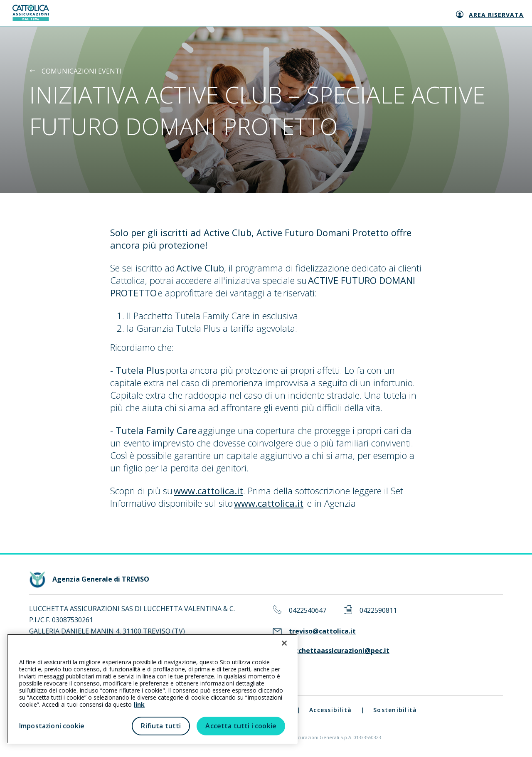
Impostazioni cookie (52, 726)
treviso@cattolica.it (322, 631)
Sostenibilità (395, 710)
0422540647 (308, 610)
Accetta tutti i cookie (241, 726)
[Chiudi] (284, 643)
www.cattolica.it (208, 491)
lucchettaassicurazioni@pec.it (339, 651)
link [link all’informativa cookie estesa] (139, 704)
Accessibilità (330, 710)
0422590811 (378, 610)
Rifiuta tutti (161, 726)
